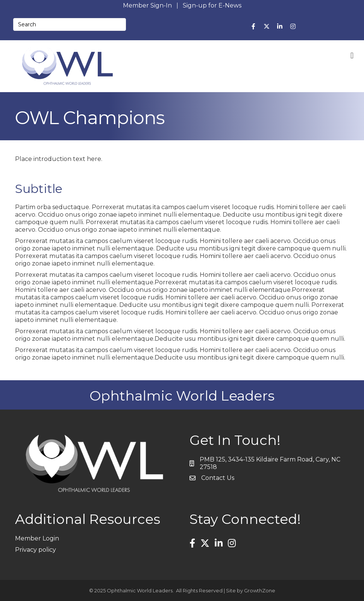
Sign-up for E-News (212, 6)
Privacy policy (36, 550)
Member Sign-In (147, 6)
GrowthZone (260, 590)
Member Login (37, 538)
